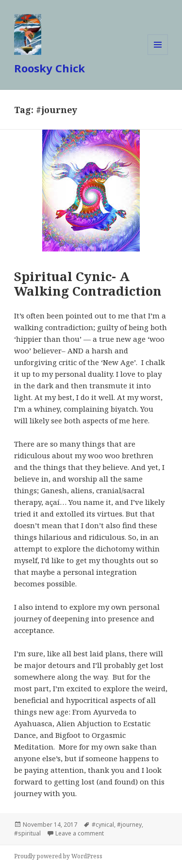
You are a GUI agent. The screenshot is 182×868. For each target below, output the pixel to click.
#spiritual (27, 833)
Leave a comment (80, 833)
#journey (129, 825)
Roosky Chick (50, 68)
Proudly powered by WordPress (58, 856)
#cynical (103, 825)
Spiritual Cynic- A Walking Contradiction (88, 284)
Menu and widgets (158, 55)
